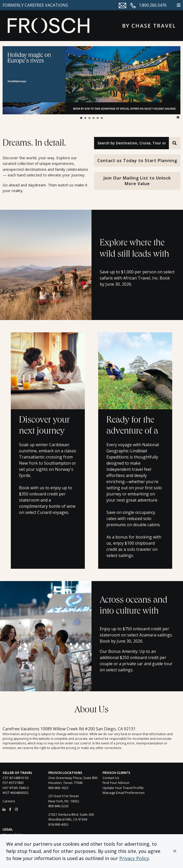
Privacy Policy (134, 858)
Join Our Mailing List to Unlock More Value (137, 181)
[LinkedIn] (4, 809)
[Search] (175, 143)
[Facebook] (10, 809)
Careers (9, 801)
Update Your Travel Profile (123, 788)
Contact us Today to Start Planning (137, 161)
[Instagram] (16, 809)
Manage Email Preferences (124, 793)
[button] (175, 851)
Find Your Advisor (116, 783)
